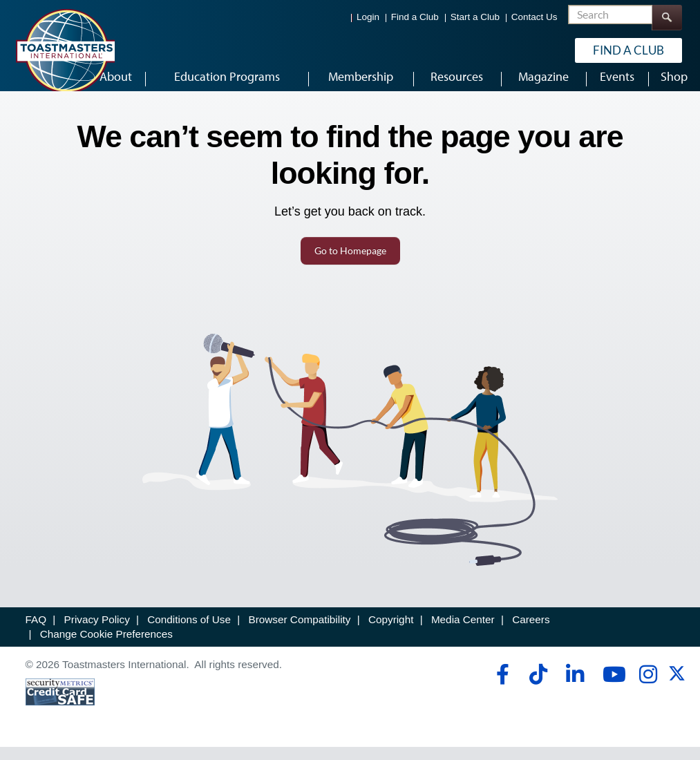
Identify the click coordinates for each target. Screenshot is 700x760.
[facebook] (501, 687)
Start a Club (475, 17)
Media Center (463, 633)
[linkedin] (575, 687)
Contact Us (535, 17)
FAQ (36, 633)
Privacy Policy (97, 633)
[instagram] (648, 687)
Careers (531, 633)
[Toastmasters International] (65, 50)
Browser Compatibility (300, 633)
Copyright (391, 633)
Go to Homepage (350, 264)
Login (368, 17)
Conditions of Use (189, 633)
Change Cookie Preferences (106, 647)
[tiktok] (538, 687)
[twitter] (677, 691)
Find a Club (415, 17)
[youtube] (611, 687)
